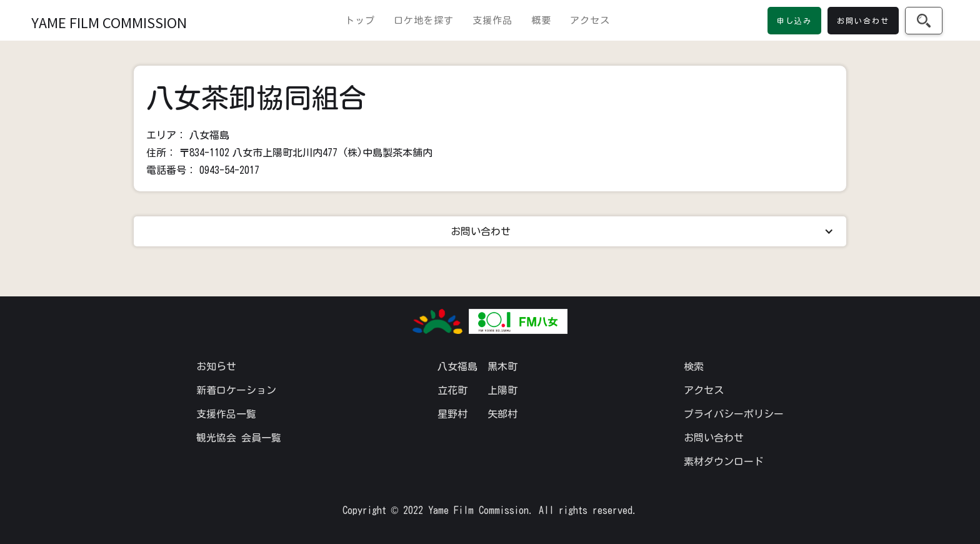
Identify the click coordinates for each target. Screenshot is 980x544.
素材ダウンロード (724, 461)
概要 (541, 20)
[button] (490, 231)
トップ (360, 20)
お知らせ (216, 366)
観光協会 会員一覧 (239, 438)
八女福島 (457, 366)
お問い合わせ (714, 438)
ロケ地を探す (424, 20)
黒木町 (502, 366)
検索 (694, 366)
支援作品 (492, 20)
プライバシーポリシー (734, 414)
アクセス (590, 20)
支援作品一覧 (226, 414)
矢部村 (502, 414)
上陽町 (502, 390)
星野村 (452, 414)
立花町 (452, 390)
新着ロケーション (236, 390)
